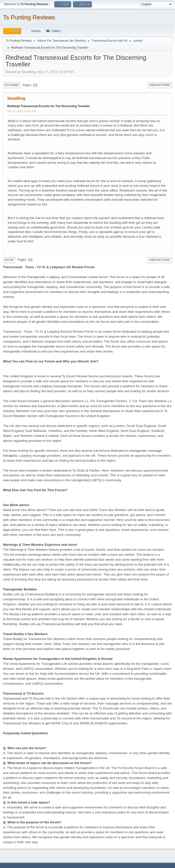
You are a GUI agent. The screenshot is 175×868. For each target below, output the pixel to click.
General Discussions (105, 411)
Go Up (9, 260)
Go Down (11, 85)
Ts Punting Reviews (29, 17)
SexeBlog (16, 98)
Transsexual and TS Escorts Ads (27, 698)
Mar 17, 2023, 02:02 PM (22, 111)
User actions (159, 85)
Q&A (64, 406)
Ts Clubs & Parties (86, 470)
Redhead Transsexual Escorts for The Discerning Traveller (49, 106)
